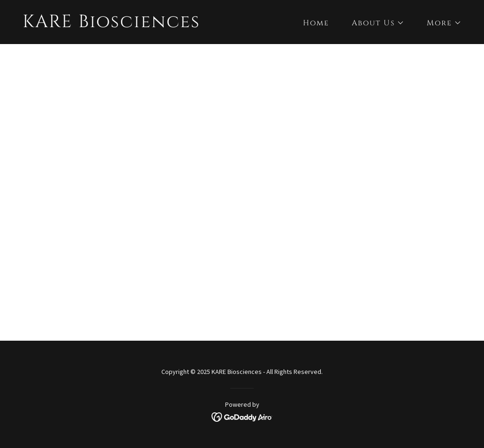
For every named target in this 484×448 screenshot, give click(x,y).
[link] (111, 24)
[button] (374, 23)
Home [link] (316, 23)
